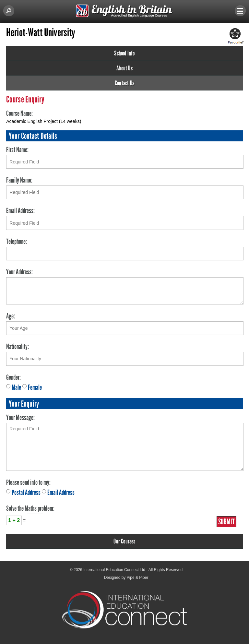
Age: (11, 316)
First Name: (17, 150)
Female (35, 387)
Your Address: (19, 272)
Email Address (61, 492)
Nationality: (18, 346)
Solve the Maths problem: (30, 508)
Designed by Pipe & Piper (126, 578)
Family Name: (19, 180)
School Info (124, 53)
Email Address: (20, 211)
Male (16, 387)
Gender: (13, 377)
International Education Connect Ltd (114, 570)
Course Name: (19, 113)
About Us (124, 68)
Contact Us (124, 83)
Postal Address (26, 492)
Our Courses (124, 541)
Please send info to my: (28, 482)
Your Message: (20, 417)
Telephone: (17, 241)
